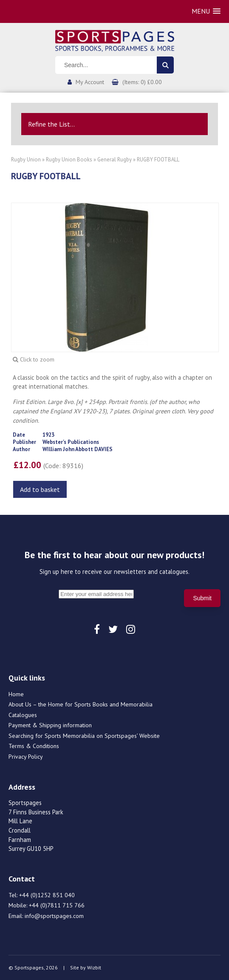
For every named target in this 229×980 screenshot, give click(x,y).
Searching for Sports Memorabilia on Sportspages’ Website (84, 736)
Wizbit (94, 967)
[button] (206, 11)
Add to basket (40, 489)
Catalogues (23, 715)
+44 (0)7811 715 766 (57, 905)
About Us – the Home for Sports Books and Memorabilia (81, 704)
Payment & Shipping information (50, 725)
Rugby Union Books (69, 160)
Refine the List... (51, 124)
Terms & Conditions (34, 746)
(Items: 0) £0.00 (142, 82)
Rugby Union (26, 160)
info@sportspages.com (54, 916)
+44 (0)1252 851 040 (47, 895)
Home (16, 694)
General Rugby (114, 160)
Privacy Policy (26, 757)
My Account (90, 82)
